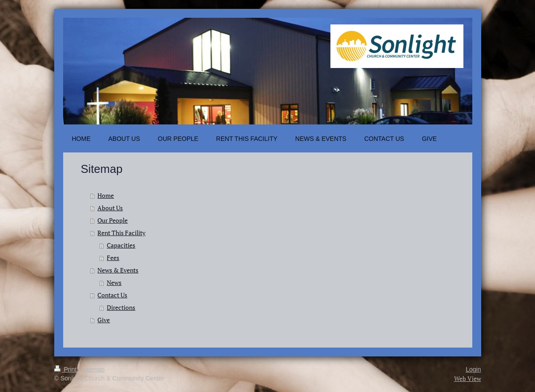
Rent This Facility (121, 233)
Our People (113, 220)
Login (473, 369)
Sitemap (93, 369)
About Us (110, 208)
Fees (113, 258)
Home (106, 195)
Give (104, 320)
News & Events (118, 270)
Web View (468, 378)
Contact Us (112, 295)
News (114, 282)
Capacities (121, 245)
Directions (121, 307)
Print (66, 369)
